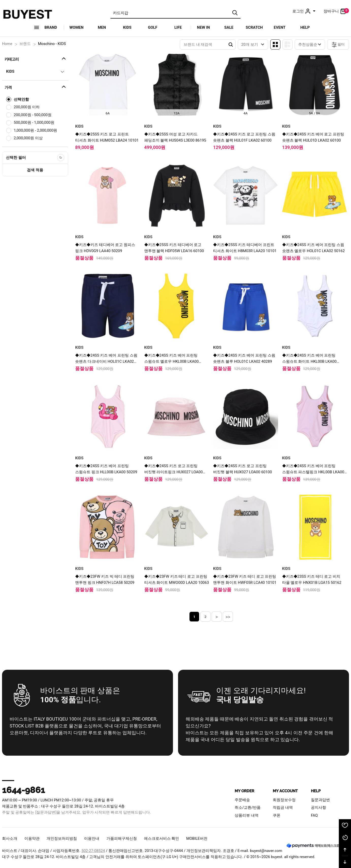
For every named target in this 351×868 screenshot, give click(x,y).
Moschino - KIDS (52, 44)
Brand (51, 27)
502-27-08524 (93, 851)
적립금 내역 (283, 808)
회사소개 (10, 839)
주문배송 (242, 800)
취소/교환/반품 (248, 808)
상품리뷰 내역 (247, 815)
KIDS (127, 27)
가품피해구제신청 (122, 839)
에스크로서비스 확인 (162, 839)
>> (228, 617)
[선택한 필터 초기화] (61, 158)
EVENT (280, 27)
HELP (305, 27)
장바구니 (336, 11)
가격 (36, 87)
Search (231, 44)
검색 (235, 13)
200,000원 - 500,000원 (33, 115)
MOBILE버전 (197, 839)
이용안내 (92, 839)
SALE (229, 27)
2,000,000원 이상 (28, 138)
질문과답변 (320, 800)
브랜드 (25, 44)
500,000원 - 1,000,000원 (34, 123)
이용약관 (32, 839)
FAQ (314, 815)
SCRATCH (254, 27)
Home (7, 44)
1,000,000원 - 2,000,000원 (35, 130)
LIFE (178, 27)
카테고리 (36, 58)
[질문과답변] (46, 812)
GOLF (153, 27)
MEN (102, 27)
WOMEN (76, 27)
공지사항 (318, 808)
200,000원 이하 (27, 107)
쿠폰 (277, 815)
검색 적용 (35, 170)
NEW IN (204, 27)
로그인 (304, 11)
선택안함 (21, 99)
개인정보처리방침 (62, 839)
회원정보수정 (284, 800)
